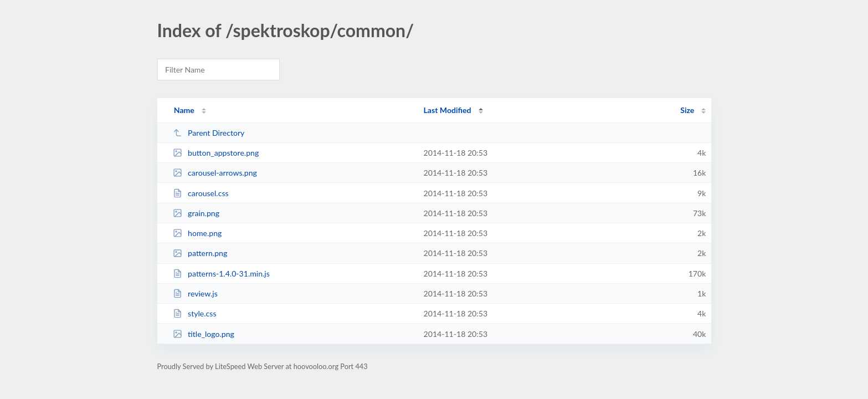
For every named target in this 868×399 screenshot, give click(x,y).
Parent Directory (209, 133)
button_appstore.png (216, 153)
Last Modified (448, 110)
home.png (197, 233)
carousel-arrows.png (215, 173)
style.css (195, 313)
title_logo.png (204, 334)
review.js (195, 293)
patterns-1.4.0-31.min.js (221, 273)
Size (687, 110)
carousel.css (201, 193)
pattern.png (200, 253)
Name (184, 110)
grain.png (196, 213)
